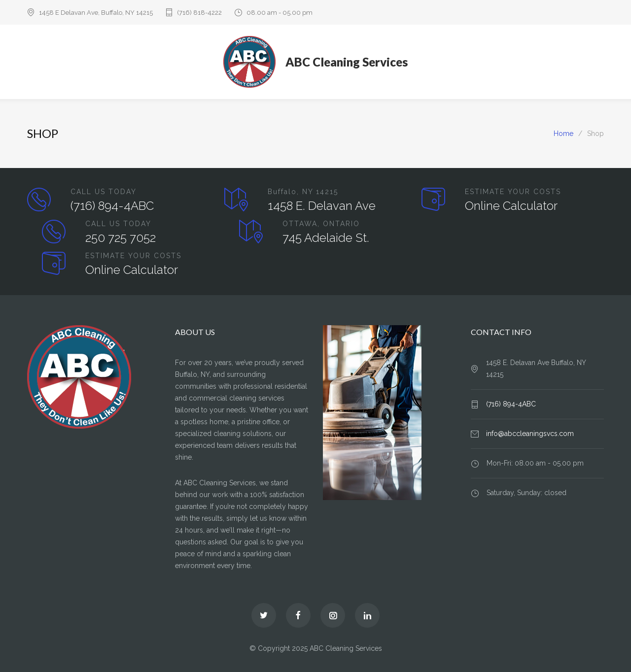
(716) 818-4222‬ (199, 13)
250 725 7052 (121, 238)
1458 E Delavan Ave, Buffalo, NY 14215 (96, 13)
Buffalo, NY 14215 (303, 192)
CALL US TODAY (104, 192)
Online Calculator (511, 206)
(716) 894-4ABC (112, 206)
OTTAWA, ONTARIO (321, 224)
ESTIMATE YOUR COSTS (513, 192)
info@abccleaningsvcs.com (530, 434)
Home (563, 134)
